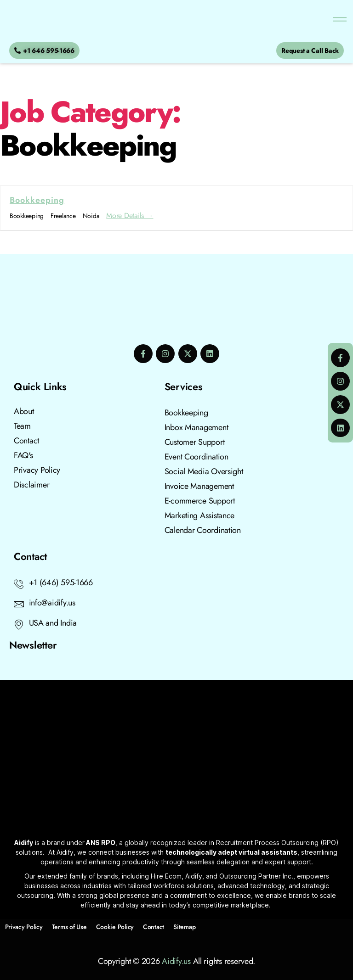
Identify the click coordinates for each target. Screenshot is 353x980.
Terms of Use (69, 927)
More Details (130, 216)
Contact (154, 927)
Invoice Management (199, 486)
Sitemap (184, 927)
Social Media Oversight (204, 471)
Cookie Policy (115, 927)
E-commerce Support (200, 501)
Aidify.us (176, 961)
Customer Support (195, 442)
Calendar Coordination (203, 530)
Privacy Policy (24, 927)
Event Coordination (196, 457)
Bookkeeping (37, 200)
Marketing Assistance (200, 515)
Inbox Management (196, 427)
